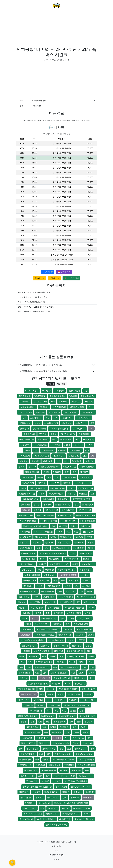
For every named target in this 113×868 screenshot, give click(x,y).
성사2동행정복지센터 (86, 597)
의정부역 (41, 705)
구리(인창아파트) (67, 434)
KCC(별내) (46, 391)
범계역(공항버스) (72, 559)
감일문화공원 (40, 396)
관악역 (37, 423)
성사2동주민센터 (66, 597)
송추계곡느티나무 (49, 618)
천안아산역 (44, 743)
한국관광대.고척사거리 (81, 787)
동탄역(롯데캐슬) (87, 521)
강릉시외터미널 (87, 396)
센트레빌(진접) (54, 608)
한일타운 (66, 792)
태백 (41, 754)
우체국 (68, 684)
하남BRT (45, 781)
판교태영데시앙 (31, 770)
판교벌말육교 (55, 765)
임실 (82, 711)
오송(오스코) (45, 678)
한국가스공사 (61, 787)
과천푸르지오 (25, 423)
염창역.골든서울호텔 (70, 667)
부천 (63, 580)
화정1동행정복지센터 (33, 814)
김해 (87, 450)
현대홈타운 (30, 803)
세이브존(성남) (66, 602)
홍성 (42, 808)
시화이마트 (68, 629)
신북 (91, 640)
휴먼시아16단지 (26, 819)
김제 (36, 450)
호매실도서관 (44, 803)
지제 (67, 732)
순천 (67, 624)
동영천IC (38, 510)
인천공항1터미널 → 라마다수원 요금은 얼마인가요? (40, 365)
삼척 (76, 586)
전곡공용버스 (59, 722)
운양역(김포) (80, 684)
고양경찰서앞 (54, 412)
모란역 (90, 537)
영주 (45, 673)
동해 (53, 526)
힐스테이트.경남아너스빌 (56, 825)
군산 (77, 439)
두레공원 (63, 526)
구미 (54, 439)
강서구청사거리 (40, 401)
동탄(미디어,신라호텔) (85, 515)
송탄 (62, 618)
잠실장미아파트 (48, 716)
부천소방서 (74, 580)
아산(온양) (58, 651)
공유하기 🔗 (48, 272)
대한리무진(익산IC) (38, 488)
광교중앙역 (67, 423)
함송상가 (77, 792)
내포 (58, 461)
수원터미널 (57, 624)
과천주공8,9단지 (84, 418)
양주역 (72, 662)
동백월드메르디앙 (63, 505)
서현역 (36, 597)
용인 (91, 678)
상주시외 (86, 586)
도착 (21, 106)
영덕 (92, 667)
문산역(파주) (79, 548)
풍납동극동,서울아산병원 (64, 776)
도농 (93, 494)
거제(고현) (89, 401)
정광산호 (89, 722)
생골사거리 (70, 591)
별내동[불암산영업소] (59, 564)
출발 (21, 100)
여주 (29, 667)
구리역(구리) (43, 439)
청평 (61, 749)
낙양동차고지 (59, 456)
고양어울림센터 (88, 412)
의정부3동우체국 (88, 700)
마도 (68, 532)
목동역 (90, 542)
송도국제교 (58, 613)
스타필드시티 (27, 629)
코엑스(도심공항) (28, 754)
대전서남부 (54, 483)
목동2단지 (37, 542)
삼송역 (67, 586)
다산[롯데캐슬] (70, 467)
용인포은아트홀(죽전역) (38, 684)
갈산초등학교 (25, 396)
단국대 (46, 472)
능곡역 (22, 467)
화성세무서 (53, 808)
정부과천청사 (33, 727)
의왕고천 (73, 700)
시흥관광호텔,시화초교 (44, 635)
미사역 (73, 553)
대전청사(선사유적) (83, 483)
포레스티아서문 (27, 776)
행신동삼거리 (26, 797)
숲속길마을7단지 (81, 624)
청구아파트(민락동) (61, 743)
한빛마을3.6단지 (51, 792)
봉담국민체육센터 (32, 575)
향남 (65, 797)
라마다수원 (25, 532)
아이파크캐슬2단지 (75, 651)
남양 (85, 456)
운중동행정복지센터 (26, 689)
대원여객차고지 (69, 477)
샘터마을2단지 (48, 591)
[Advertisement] (56, 29)
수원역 (28, 624)
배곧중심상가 (55, 559)
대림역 (40, 477)
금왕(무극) (78, 445)
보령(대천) (49, 570)
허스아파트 (88, 797)
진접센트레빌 (27, 738)
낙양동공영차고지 (41, 456)
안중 (61, 656)
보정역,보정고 (85, 570)
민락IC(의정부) (86, 553)
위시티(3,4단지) (74, 694)
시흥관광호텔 (25, 635)
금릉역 (67, 445)
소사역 (91, 608)
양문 (22, 662)
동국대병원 (25, 505)
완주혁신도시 (80, 678)
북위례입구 (28, 586)
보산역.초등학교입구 (67, 570)
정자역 (53, 727)
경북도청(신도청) (77, 407)
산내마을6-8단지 (53, 586)
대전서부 (67, 483)
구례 (91, 429)
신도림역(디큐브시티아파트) (32, 640)
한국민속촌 (24, 792)
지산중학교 (57, 732)
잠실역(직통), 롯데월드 (28, 716)
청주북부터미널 (49, 749)
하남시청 (57, 781)
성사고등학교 (35, 602)
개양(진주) (76, 401)
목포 (39, 548)
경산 (90, 407)
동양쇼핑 (26, 510)
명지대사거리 (66, 537)
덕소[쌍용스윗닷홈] (27, 494)
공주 (55, 418)
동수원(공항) (87, 505)
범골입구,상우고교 (27, 564)
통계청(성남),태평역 (84, 754)
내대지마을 (48, 461)
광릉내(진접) (81, 423)
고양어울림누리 (71, 412)
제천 (74, 727)
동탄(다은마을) (85, 510)
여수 (21, 667)
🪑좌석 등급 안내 (71, 278)
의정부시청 (28, 705)
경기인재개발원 (59, 407)
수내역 (71, 618)
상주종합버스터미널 (29, 591)
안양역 (53, 656)
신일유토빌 (45, 646)
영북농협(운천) (25, 673)
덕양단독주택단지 (56, 494)
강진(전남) (63, 401)
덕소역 (42, 494)
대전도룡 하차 (28, 483)
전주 (71, 722)
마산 (76, 532)
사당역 (40, 586)
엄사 (91, 662)
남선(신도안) (74, 456)
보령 (39, 570)
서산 (81, 591)
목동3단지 (49, 542)
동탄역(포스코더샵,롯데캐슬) (35, 526)
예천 (73, 673)
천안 (90, 738)
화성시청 (65, 808)
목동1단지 (24, 542)
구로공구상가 (29, 434)
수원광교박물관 (85, 618)
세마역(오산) (50, 602)
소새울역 (26, 613)
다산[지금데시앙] (32, 472)
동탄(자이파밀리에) (49, 521)
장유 (32, 722)
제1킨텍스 (64, 727)
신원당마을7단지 (29, 646)
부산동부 (85, 575)
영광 (84, 667)
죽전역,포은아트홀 (32, 732)
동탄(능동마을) (52, 510)
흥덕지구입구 (65, 819)
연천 (55, 667)
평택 (87, 770)
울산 (41, 689)
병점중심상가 (28, 570)
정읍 (44, 727)
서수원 (90, 591)
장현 (40, 722)
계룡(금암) (40, 412)
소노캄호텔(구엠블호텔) (74, 608)
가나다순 (51, 384)
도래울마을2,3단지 (30, 499)
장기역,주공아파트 (87, 716)
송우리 (88, 613)
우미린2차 (56, 684)
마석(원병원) (26, 537)
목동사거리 (79, 542)
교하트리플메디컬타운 (59, 429)
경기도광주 (44, 407)
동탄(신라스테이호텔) (27, 521)
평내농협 (64, 770)
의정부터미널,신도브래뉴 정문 (77, 705)
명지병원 (79, 537)
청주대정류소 (32, 749)
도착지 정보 (54, 278)
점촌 (79, 722)
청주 (21, 749)
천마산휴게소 (78, 738)
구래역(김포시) (79, 429)
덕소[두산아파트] (86, 488)
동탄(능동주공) (68, 510)
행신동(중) (90, 792)
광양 (92, 423)
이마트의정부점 (36, 711)
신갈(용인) (80, 635)
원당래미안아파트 (28, 694)
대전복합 (42, 483)
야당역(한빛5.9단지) (76, 656)
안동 (89, 651)
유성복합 (88, 694)
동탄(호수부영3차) (68, 521)
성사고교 (22, 602)
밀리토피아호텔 (29, 559)
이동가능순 (61, 384)
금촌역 (89, 445)
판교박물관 (40, 765)
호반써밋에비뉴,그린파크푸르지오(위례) (71, 803)
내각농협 (35, 461)
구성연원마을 (66, 439)
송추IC (34, 618)
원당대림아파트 (88, 689)
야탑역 (91, 656)
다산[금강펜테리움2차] (50, 467)
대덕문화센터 (28, 477)
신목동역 (81, 640)
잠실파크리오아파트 (67, 716)
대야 (57, 477)
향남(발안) (75, 797)
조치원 (83, 727)
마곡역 (60, 532)
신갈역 (91, 635)
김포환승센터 (75, 450)
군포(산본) (25, 445)
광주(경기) (24, 429)
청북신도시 (87, 743)
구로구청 (43, 434)
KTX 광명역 (59, 391)
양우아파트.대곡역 (44, 662)
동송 (76, 505)
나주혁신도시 (24, 456)
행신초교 (39, 797)
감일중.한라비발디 (57, 396)
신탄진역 (26, 651)
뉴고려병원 (77, 461)
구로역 (53, 434)
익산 (64, 711)
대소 (49, 477)
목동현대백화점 (26, 548)
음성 (49, 700)
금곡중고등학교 (40, 445)
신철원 (88, 646)
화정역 (86, 814)
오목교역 (24, 678)
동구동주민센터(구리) (81, 499)
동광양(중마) (63, 499)
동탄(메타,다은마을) (45, 515)
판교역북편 (69, 765)
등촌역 (74, 526)
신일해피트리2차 (61, 646)
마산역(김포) (87, 532)
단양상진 (57, 472)
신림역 (70, 640)
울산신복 (51, 689)
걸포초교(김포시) (28, 407)
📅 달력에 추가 (64, 272)
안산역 (22, 656)
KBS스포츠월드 (32, 391)
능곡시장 (89, 461)
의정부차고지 (54, 705)
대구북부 (84, 472)
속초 (48, 613)
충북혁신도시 (81, 749)
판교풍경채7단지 (49, 770)
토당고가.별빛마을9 (63, 754)
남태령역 (24, 461)
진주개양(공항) (43, 738)
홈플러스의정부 (30, 808)
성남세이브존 (49, 597)
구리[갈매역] (84, 434)
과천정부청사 (67, 418)
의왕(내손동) (60, 700)
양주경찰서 (61, 662)
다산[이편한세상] (87, 467)
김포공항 (62, 450)
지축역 (76, 732)
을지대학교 (38, 700)
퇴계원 (46, 759)
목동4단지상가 (64, 542)
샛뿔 (60, 591)
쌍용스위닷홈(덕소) (42, 651)
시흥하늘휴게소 (65, 635)
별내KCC (42, 564)
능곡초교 (32, 467)
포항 (48, 776)
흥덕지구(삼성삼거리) (46, 819)
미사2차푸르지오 (28, 553)
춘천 (69, 749)
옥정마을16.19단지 (62, 678)
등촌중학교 (85, 526)
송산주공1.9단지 (74, 613)
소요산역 (38, 613)
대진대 (23, 488)
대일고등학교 (85, 477)
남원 (93, 456)
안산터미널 (33, 656)
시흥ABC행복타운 (84, 629)
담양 (67, 472)
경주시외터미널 (25, 412)
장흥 (48, 722)
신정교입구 (77, 646)
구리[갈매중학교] (26, 439)
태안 (49, 754)
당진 (74, 472)
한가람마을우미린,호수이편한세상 (37, 787)
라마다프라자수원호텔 (43, 532)
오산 (33, 678)
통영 (37, 759)
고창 (24, 418)
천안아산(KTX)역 (28, 743)
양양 (30, 662)
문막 (46, 548)
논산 (66, 461)
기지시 (27, 450)
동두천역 (47, 505)
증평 (46, 732)
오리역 (91, 673)
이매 (49, 711)
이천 (56, 711)
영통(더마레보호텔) (59, 673)
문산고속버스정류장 (61, 548)
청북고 (76, 743)
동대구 (37, 505)
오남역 (82, 673)
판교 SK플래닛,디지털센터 (64, 759)
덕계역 (71, 488)
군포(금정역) (89, 439)
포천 (40, 776)
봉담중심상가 (50, 575)
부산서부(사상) (29, 580)
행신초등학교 (53, 797)
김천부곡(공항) (48, 450)
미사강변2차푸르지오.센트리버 (53, 553)
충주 (92, 749)
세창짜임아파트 (37, 608)
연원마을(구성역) (42, 667)
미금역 (91, 548)
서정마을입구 (24, 597)
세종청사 (23, 608)
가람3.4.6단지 (74, 391)
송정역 (25, 618)
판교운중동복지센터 (86, 765)
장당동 (24, 722)
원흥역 (51, 694)
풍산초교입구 (32, 781)
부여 (55, 580)
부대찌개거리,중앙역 (68, 575)
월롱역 (60, 694)
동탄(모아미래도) (65, 515)
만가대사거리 (41, 537)
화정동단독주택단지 (71, 814)
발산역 (42, 559)
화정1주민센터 (52, 814)
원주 (42, 694)
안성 (44, 656)
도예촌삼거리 (48, 499)
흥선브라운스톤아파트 (84, 819)
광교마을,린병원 (51, 423)
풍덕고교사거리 (86, 776)
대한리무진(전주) (57, 488)
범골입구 (87, 559)
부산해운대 (44, 580)
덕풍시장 (71, 494)
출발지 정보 (39, 278)
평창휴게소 (76, 770)
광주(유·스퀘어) (39, 429)
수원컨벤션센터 (41, 624)
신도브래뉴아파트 (56, 640)
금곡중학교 (55, 445)
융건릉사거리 (24, 700)
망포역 (53, 537)
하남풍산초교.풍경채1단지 (76, 781)
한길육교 (36, 792)
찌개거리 (57, 738)
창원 (67, 738)
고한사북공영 (36, 418)
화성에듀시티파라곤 (82, 808)
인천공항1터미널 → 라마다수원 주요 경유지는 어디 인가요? (43, 371)
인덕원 (73, 711)
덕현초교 (83, 494)
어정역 (82, 662)
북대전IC (86, 580)
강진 (53, 401)
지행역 (86, 732)
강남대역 (73, 396)
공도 (48, 418)
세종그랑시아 (89, 602)
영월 (37, 673)
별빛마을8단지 (88, 564)
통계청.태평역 (25, 759)
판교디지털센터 (25, 765)
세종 (78, 602)
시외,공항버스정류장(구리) (48, 629)
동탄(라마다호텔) (26, 515)
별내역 (75, 564)
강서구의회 (25, 401)
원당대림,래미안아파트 (68, 689)
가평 (86, 391)
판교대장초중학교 (86, 759)
